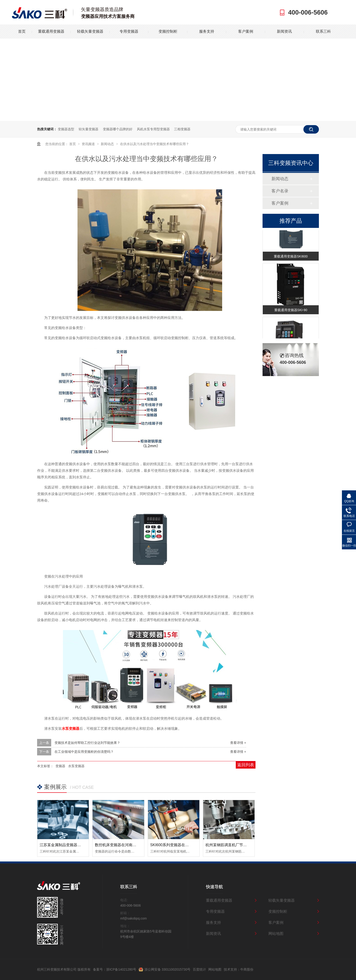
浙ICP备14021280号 (121, 969)
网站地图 (276, 934)
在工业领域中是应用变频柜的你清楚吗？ (84, 752)
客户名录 (280, 191)
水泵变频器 (76, 766)
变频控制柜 (168, 31)
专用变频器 (129, 31)
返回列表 (246, 765)
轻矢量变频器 (89, 129)
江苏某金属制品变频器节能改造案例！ (72, 845)
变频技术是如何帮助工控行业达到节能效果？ (87, 743)
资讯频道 (89, 144)
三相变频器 (182, 129)
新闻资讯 (284, 31)
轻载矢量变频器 (90, 31)
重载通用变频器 (51, 31)
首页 (22, 31)
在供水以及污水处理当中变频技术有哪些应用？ (155, 144)
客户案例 (246, 31)
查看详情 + (238, 743)
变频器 (60, 766)
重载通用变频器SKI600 (291, 257)
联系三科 (323, 31)
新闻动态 (108, 144)
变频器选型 (66, 129)
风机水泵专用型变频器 (153, 129)
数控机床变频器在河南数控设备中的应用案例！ (134, 845)
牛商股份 (247, 969)
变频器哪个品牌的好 (118, 129)
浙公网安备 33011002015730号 (168, 969)
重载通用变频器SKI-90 (291, 310)
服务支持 (207, 31)
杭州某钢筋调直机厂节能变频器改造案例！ (241, 845)
